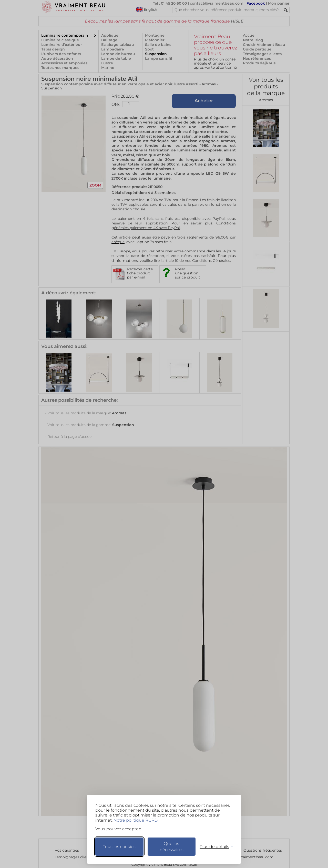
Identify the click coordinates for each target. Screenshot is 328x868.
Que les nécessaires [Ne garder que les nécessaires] (172, 847)
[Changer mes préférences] (214, 847)
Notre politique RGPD (136, 820)
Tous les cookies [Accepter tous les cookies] (119, 847)
